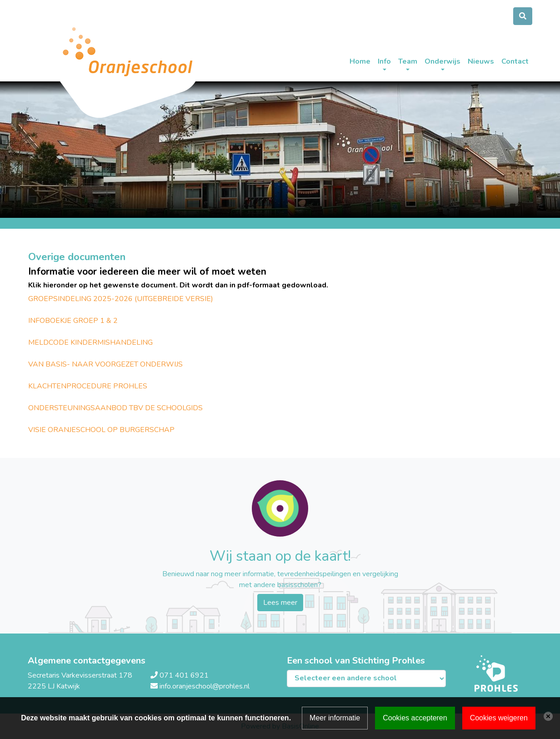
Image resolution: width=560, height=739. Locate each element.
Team (408, 61)
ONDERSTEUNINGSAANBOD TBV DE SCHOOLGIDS (115, 408)
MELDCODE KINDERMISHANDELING (90, 342)
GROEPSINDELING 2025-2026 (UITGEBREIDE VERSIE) (121, 299)
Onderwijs (442, 61)
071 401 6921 (184, 675)
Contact (515, 61)
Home (360, 61)
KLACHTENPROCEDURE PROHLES (88, 386)
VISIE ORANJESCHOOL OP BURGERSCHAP (101, 430)
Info (384, 61)
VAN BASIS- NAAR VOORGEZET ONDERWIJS (105, 364)
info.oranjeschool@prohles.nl (205, 686)
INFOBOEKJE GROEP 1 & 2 (73, 321)
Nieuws (481, 61)
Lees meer (280, 603)
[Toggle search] (523, 16)
